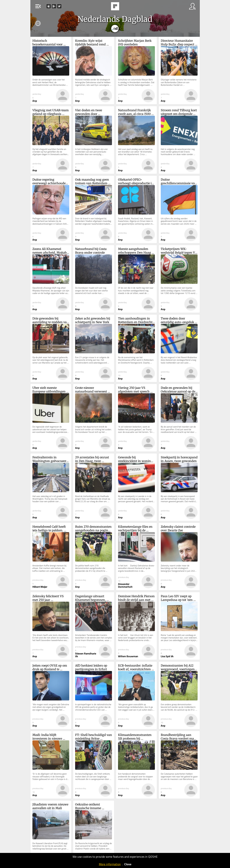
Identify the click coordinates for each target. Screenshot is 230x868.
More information (110, 864)
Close (128, 864)
